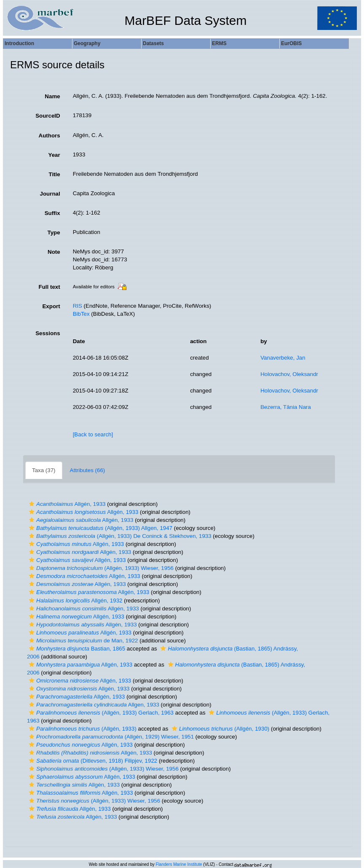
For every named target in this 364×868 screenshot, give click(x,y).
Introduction (19, 43)
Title (54, 174)
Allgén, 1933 (66, 504)
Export (51, 306)
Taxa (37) (44, 470)
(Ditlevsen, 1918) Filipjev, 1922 (92, 761)
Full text (50, 287)
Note (54, 252)
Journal (50, 194)
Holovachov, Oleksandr (289, 374)
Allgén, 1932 (75, 601)
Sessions (48, 333)
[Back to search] (93, 434)
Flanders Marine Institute (179, 864)
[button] (32, 504)
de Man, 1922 (83, 641)
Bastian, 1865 (76, 649)
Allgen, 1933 (93, 705)
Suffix (52, 213)
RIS (78, 306)
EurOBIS (291, 43)
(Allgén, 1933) (82, 729)
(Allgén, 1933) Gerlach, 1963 (100, 713)
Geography (87, 43)
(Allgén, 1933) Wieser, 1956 (100, 568)
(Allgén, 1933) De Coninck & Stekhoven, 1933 (119, 536)
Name (52, 96)
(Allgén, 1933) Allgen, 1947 (100, 528)
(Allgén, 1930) (219, 729)
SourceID (48, 116)
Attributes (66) (88, 470)
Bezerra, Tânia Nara (286, 407)
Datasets (153, 43)
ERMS (219, 43)
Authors (50, 136)
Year (54, 155)
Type (54, 232)
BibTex (81, 314)
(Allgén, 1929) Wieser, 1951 (110, 737)
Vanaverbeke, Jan (283, 358)
